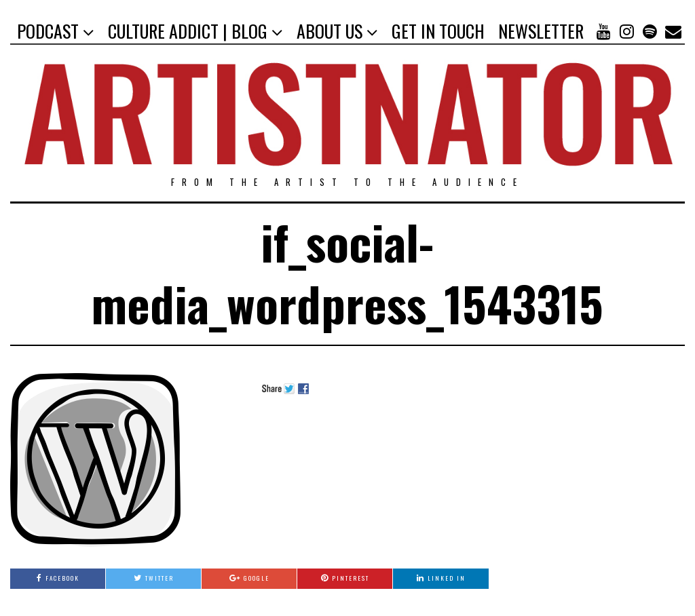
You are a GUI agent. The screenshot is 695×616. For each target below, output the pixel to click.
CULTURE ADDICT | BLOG (188, 31)
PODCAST (48, 31)
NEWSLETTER (541, 31)
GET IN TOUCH (438, 31)
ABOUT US (330, 31)
